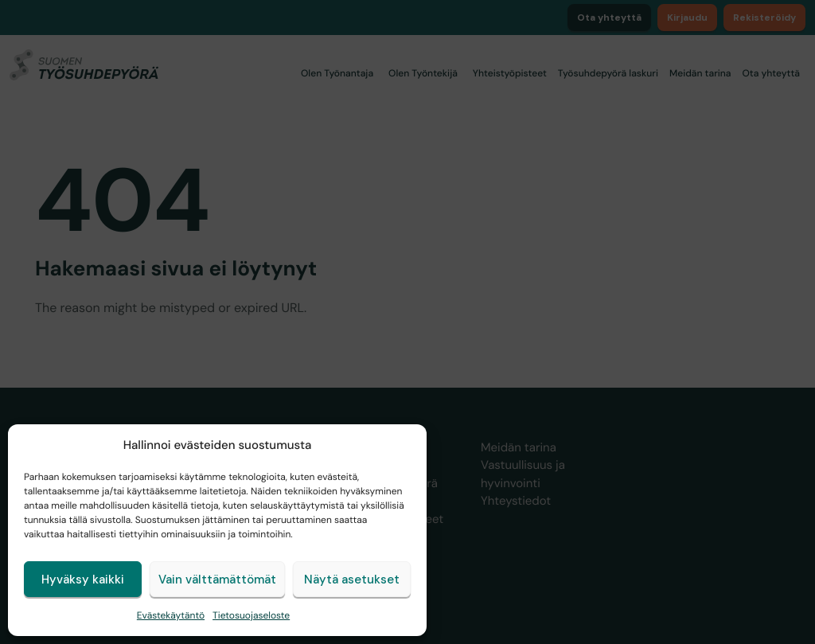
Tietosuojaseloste (251, 615)
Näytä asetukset (352, 580)
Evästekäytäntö (171, 615)
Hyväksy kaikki (83, 580)
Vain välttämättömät (217, 580)
